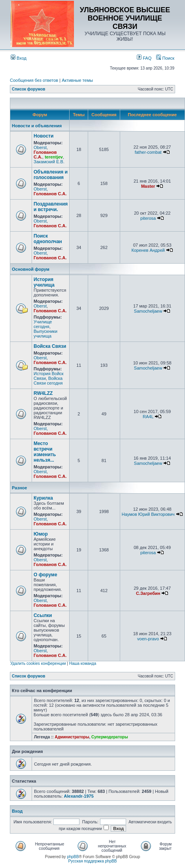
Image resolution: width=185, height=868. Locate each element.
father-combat (148, 152)
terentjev (54, 157)
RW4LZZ (43, 393)
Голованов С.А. (50, 194)
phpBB (73, 857)
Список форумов (29, 89)
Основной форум (31, 269)
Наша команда (83, 663)
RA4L (148, 417)
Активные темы (77, 80)
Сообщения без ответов (34, 80)
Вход (19, 58)
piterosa (148, 218)
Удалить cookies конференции (38, 663)
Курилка (43, 498)
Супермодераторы (110, 737)
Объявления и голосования (51, 175)
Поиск (165, 58)
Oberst (40, 147)
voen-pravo (148, 639)
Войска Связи (50, 346)
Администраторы (72, 737)
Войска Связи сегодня (48, 381)
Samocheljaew (148, 311)
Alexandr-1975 (79, 796)
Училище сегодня (43, 324)
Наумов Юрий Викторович (148, 514)
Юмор (41, 534)
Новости (43, 136)
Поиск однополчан (48, 239)
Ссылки (43, 615)
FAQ (144, 58)
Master (148, 186)
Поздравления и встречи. (51, 207)
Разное (19, 488)
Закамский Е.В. (49, 162)
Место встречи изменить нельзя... (45, 452)
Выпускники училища (45, 334)
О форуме (45, 575)
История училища (44, 282)
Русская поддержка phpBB (92, 861)
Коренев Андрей (148, 250)
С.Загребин (148, 593)
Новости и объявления (37, 126)
